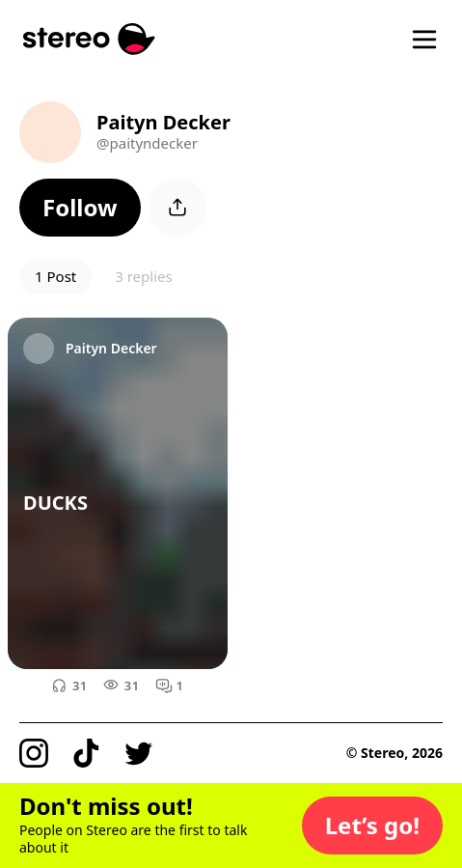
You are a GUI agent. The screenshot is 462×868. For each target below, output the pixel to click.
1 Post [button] (55, 276)
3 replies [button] (143, 276)
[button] (80, 208)
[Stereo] (89, 39)
